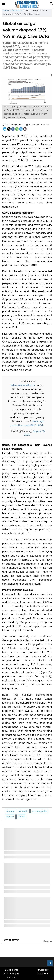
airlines (21, 817)
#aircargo (38, 421)
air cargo (11, 811)
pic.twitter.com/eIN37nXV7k (27, 425)
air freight (23, 811)
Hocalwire (43, 973)
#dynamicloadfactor (23, 385)
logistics (10, 817)
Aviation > (17, 11)
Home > (7, 11)
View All (48, 941)
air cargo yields (39, 811)
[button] (27, 76)
